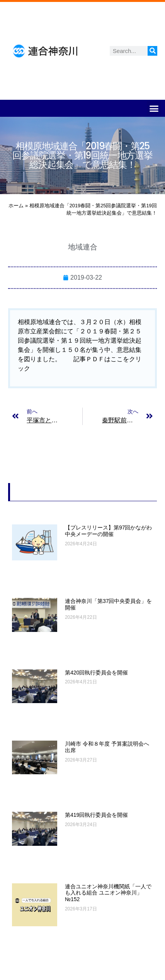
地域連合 (83, 247)
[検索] (152, 51)
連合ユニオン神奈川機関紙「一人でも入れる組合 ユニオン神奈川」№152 (108, 893)
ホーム (16, 206)
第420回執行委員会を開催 (96, 673)
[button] (154, 108)
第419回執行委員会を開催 (96, 815)
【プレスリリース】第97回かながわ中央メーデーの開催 (109, 531)
